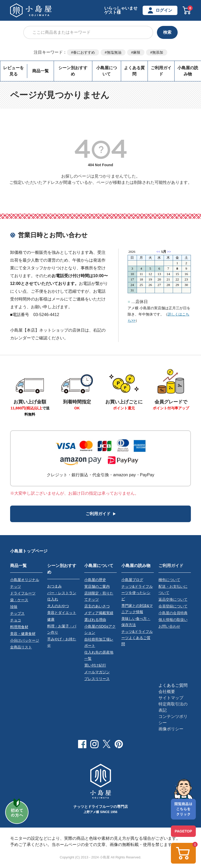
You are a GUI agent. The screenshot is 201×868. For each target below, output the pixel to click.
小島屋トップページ (29, 551)
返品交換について (173, 599)
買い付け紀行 (95, 665)
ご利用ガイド (161, 71)
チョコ (16, 620)
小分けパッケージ (25, 640)
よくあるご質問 (173, 685)
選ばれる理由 (95, 619)
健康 (51, 619)
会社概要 (167, 691)
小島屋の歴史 (95, 579)
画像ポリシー (171, 729)
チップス (17, 613)
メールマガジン (97, 672)
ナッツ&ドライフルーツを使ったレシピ (137, 592)
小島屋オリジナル (25, 579)
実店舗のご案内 (97, 586)
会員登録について (173, 606)
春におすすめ (84, 52)
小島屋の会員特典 (173, 613)
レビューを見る (13, 71)
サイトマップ (171, 698)
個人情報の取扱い (173, 619)
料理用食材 (19, 627)
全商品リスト (21, 647)
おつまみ (54, 586)
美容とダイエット (62, 612)
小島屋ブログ (132, 579)
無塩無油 (114, 52)
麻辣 (137, 52)
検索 (167, 32)
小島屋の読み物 (136, 565)
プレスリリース (97, 678)
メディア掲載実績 (99, 613)
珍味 (14, 606)
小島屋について (107, 71)
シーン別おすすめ (73, 71)
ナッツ (16, 586)
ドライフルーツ (23, 593)
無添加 (158, 52)
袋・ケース (19, 600)
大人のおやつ (58, 605)
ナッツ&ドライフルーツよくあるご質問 (137, 638)
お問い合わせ (169, 626)
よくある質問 (134, 71)
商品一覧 (40, 71)
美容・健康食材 (23, 633)
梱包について (169, 579)
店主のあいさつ (97, 606)
